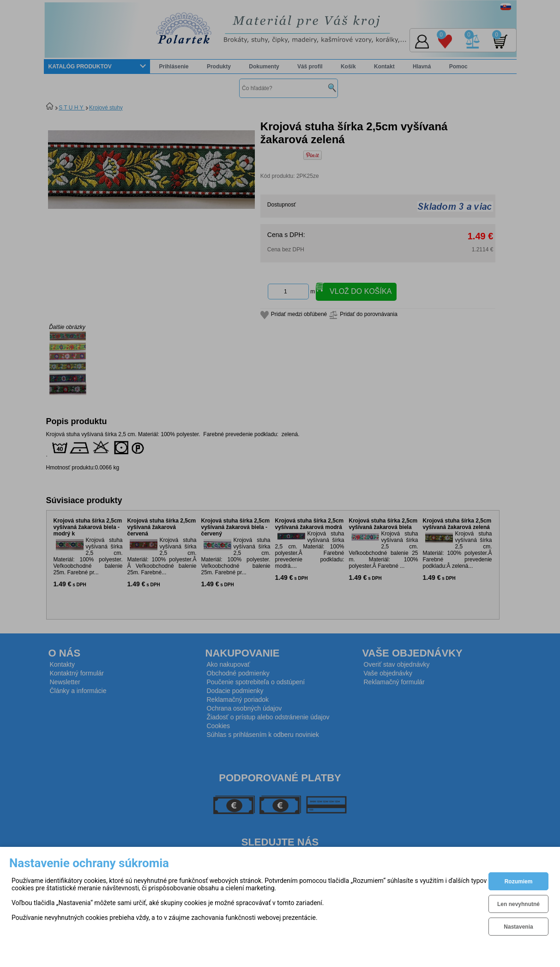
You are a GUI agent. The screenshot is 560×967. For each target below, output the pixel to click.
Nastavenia (518, 927)
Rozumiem (519, 882)
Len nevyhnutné (518, 904)
